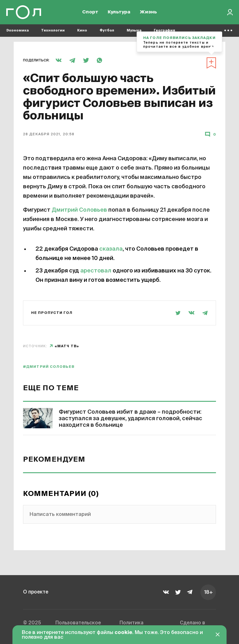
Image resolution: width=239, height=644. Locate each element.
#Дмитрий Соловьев (49, 367)
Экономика (17, 31)
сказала (111, 249)
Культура (119, 13)
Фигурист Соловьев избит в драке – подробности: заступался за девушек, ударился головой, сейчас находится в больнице (131, 419)
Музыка (134, 31)
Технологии (53, 31)
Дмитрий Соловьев (79, 210)
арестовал (96, 271)
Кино (82, 31)
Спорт (90, 13)
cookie (123, 633)
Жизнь (148, 13)
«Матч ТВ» (67, 346)
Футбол (107, 31)
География (164, 31)
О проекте (36, 592)
